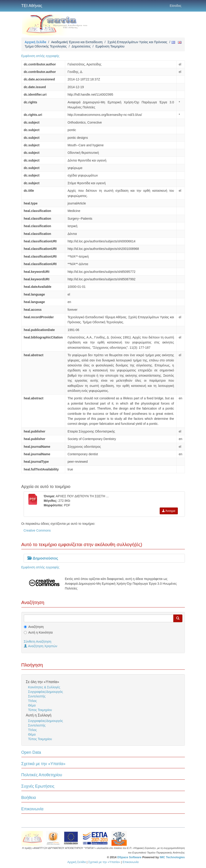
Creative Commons (37, 530)
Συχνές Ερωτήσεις (38, 786)
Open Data (31, 752)
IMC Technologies (172, 857)
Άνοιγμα (169, 511)
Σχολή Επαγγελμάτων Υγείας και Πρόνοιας (137, 42)
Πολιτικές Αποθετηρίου (42, 775)
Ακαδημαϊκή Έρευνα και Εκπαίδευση (77, 42)
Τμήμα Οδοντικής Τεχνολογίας (46, 46)
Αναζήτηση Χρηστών (41, 646)
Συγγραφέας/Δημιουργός (46, 692)
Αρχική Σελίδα (36, 42)
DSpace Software (129, 857)
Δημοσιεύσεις (81, 46)
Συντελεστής (37, 696)
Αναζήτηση (36, 627)
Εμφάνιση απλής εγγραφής (40, 56)
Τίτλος (33, 701)
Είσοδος (175, 6)
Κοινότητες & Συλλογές (44, 687)
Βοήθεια (29, 798)
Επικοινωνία (32, 809)
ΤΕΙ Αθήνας (32, 6)
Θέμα (32, 705)
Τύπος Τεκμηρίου (40, 710)
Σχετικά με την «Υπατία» (43, 764)
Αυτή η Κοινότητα (41, 632)
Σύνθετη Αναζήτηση (38, 642)
